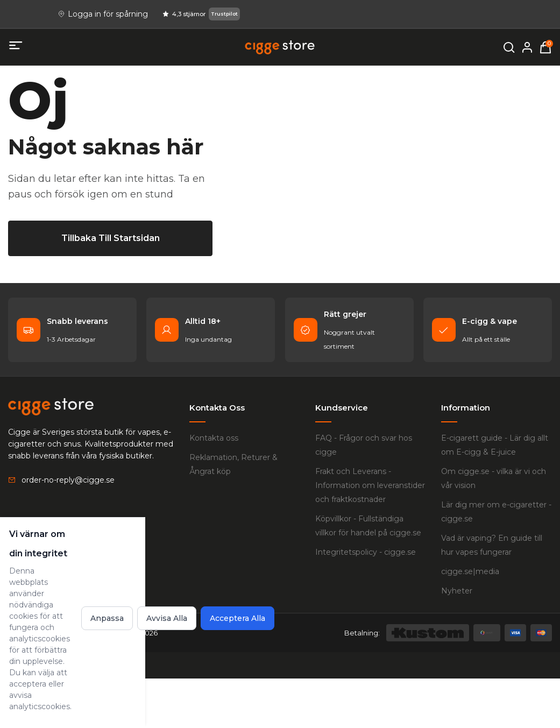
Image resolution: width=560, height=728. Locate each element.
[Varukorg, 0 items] (545, 47)
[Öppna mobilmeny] (16, 46)
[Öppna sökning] (509, 47)
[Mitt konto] (527, 47)
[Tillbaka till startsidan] (110, 379)
